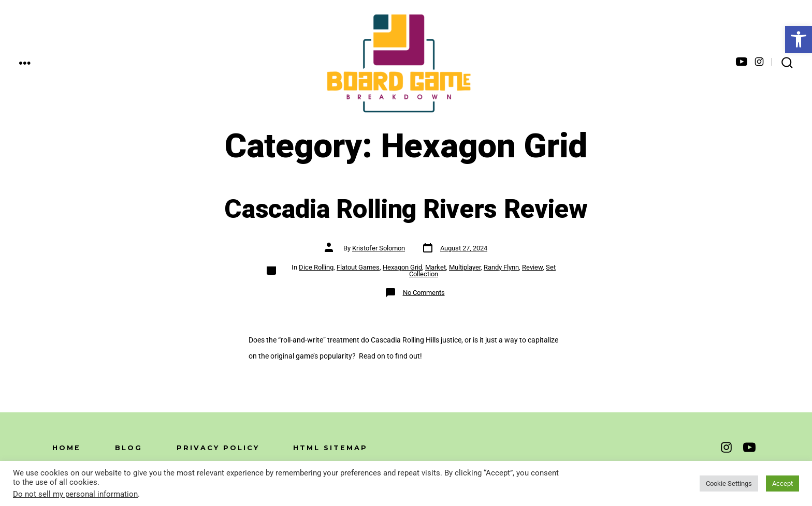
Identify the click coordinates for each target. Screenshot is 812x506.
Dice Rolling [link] (316, 267)
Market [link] (436, 267)
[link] (799, 39)
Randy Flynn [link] (501, 267)
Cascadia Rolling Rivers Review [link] (406, 210)
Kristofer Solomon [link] (379, 248)
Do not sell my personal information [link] (75, 494)
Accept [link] (782, 483)
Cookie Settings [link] (729, 483)
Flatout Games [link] (358, 267)
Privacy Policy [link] (218, 448)
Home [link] (67, 448)
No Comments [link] (424, 293)
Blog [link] (129, 448)
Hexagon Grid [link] (402, 267)
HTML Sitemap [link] (330, 448)
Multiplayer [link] (465, 267)
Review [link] (532, 267)
